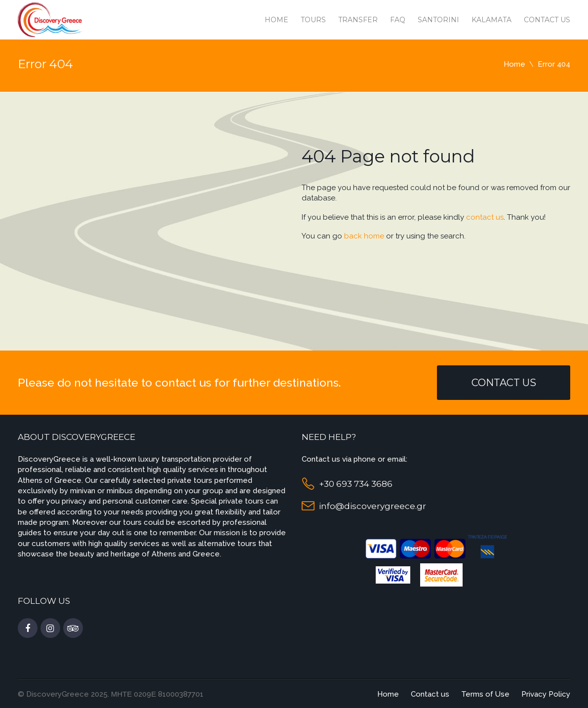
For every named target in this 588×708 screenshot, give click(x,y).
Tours (313, 20)
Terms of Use (485, 694)
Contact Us (504, 383)
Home (276, 20)
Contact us (547, 20)
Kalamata (491, 20)
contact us (485, 217)
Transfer (358, 20)
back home (364, 236)
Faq (398, 20)
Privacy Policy (546, 694)
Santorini (438, 20)
